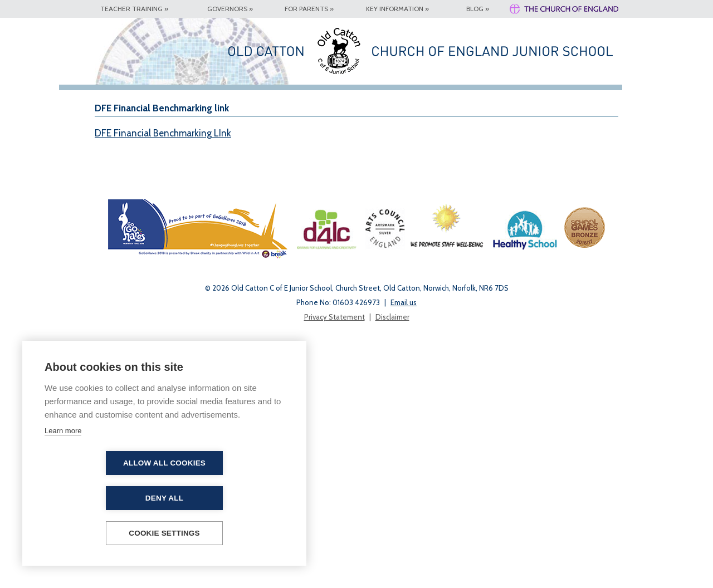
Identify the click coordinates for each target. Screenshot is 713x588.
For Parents (257, 98)
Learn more (63, 466)
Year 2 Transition (529, 98)
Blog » (478, 9)
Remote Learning (635, 98)
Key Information (203, 98)
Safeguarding (405, 95)
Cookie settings (164, 533)
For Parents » (309, 9)
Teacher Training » (134, 9)
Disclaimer (392, 567)
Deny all (228, 498)
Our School (151, 98)
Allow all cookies (100, 498)
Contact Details (348, 98)
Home (112, 95)
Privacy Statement (334, 567)
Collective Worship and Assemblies (584, 106)
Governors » (230, 9)
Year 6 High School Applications (470, 102)
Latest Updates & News (302, 102)
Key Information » (397, 9)
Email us (404, 553)
